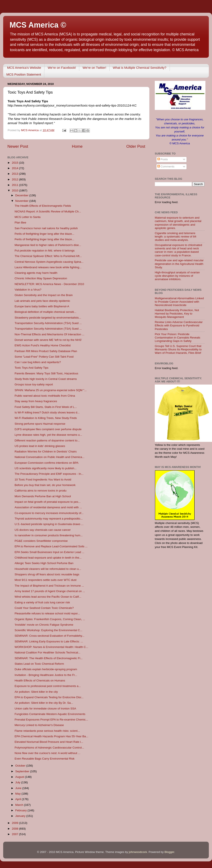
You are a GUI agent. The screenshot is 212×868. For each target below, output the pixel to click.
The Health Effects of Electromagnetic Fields (43, 206)
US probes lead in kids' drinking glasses (40, 446)
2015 (15, 163)
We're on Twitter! (94, 68)
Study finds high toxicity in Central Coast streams (46, 379)
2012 (15, 179)
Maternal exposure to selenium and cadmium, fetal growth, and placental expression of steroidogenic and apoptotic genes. (178, 223)
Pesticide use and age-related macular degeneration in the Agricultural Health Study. (179, 264)
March (20, 805)
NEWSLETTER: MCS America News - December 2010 (49, 284)
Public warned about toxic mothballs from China (45, 396)
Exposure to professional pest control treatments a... (48, 686)
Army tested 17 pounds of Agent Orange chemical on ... (50, 591)
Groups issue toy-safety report (34, 384)
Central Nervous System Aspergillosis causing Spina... (49, 262)
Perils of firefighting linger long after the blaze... (44, 234)
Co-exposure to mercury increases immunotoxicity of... (49, 513)
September (23, 771)
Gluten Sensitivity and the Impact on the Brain (44, 295)
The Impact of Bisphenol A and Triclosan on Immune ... (49, 586)
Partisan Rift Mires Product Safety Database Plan (46, 351)
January (21, 816)
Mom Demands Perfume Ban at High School (43, 496)
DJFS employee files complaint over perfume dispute (48, 429)
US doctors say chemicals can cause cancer (43, 530)
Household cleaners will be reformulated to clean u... (48, 569)
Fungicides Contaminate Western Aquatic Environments (50, 714)
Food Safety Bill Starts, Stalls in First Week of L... (46, 407)
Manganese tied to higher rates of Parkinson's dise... (48, 245)
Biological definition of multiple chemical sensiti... (45, 312)
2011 (15, 185)
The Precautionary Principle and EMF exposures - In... (49, 474)
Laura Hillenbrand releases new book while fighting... (48, 267)
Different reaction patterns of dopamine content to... (47, 440)
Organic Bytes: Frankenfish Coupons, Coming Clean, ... (50, 619)
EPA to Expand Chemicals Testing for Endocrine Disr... (49, 697)
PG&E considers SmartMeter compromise (41, 541)
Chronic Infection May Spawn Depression (41, 278)
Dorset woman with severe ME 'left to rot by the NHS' (48, 340)
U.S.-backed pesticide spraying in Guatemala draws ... (49, 524)
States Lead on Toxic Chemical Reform (39, 664)
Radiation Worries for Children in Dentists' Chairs (46, 452)
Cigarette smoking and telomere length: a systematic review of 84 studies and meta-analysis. (176, 237)
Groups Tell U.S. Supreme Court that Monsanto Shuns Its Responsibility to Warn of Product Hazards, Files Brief (178, 349)
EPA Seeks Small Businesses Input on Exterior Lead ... (49, 552)
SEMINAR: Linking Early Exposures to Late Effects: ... (49, 641)
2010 (15, 190)
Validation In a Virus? (28, 290)
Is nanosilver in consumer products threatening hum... (49, 535)
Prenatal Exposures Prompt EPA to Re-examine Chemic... (51, 720)
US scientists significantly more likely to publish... (46, 468)
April (19, 799)
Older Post (136, 146)
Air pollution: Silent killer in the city (36, 692)
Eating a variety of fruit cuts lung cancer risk (42, 602)
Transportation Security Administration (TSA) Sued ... (48, 323)
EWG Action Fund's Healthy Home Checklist (43, 345)
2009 (15, 823)
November (22, 201)
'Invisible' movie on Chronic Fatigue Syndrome (44, 625)
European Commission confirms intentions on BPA (47, 463)
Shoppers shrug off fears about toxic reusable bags (47, 574)
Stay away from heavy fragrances (36, 401)
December (22, 195)
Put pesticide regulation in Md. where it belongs (45, 251)
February (21, 810)
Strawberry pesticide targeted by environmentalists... (48, 318)
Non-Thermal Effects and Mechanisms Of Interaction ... (50, 334)
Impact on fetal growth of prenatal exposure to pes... (48, 502)
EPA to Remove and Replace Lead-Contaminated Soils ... (51, 546)
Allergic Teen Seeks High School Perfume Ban (44, 563)
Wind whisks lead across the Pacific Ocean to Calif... (48, 597)
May (18, 794)
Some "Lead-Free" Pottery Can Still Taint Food (44, 357)
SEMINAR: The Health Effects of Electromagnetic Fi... (49, 658)
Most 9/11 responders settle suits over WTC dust (46, 580)
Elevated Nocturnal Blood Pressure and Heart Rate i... (49, 742)
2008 (15, 829)
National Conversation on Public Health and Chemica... (50, 457)
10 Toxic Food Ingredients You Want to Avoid (43, 480)
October (21, 766)
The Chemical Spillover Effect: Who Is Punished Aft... (48, 256)
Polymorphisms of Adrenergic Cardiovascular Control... (49, 748)
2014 (15, 168)
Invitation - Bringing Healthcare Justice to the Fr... (46, 675)
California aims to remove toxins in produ (41, 491)
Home (77, 146)
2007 (15, 834)
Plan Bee (20, 223)
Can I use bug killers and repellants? (38, 362)
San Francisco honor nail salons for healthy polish (46, 228)
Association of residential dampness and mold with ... (48, 507)
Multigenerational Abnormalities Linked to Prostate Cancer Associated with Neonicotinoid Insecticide (179, 302)
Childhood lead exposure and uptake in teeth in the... (48, 558)
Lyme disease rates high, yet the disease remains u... (48, 435)
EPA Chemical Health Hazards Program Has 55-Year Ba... (51, 736)
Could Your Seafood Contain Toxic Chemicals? (44, 608)
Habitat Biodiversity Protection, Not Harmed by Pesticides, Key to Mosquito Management (177, 314)
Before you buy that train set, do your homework (45, 485)
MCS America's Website (24, 68)
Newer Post (18, 146)
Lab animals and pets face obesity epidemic (42, 301)
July (18, 782)
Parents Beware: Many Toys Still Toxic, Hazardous (46, 373)
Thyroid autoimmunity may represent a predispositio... (49, 519)
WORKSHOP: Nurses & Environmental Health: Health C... (51, 647)
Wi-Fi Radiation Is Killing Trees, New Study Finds (46, 418)
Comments (166, 166)
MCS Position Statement (24, 74)
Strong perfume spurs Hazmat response (40, 424)
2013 (15, 174)
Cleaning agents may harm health (36, 273)
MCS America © (38, 25)
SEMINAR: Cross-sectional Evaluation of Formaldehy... (50, 636)
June (19, 788)
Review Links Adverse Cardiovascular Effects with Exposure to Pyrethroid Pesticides (179, 325)
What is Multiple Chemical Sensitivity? (140, 68)
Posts (163, 159)
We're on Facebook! (62, 68)
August (20, 777)
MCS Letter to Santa (28, 217)
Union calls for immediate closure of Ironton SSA (45, 709)
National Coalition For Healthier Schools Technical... (47, 652)
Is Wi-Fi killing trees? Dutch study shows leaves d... (47, 412)
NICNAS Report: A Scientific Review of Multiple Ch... (48, 211)
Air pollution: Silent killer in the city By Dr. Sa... (44, 703)
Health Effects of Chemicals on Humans (40, 680)
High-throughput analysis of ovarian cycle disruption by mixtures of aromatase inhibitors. (177, 276)
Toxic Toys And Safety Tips (32, 368)
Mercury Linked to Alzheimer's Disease (39, 725)
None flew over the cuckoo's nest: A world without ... (47, 753)
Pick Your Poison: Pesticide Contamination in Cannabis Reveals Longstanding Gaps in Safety (178, 338)
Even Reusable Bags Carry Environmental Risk (45, 759)
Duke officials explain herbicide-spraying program (46, 669)
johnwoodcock (138, 852)
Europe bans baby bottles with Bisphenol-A (42, 306)
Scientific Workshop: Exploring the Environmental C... (48, 630)
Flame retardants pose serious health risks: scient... (47, 731)
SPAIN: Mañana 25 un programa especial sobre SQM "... (51, 390)
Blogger (169, 852)
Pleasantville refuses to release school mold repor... (47, 613)
